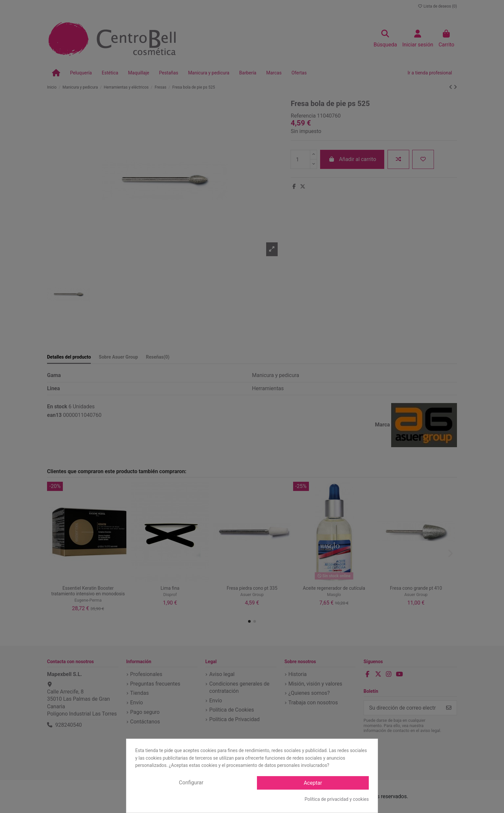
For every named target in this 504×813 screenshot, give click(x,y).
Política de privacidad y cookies (337, 799)
